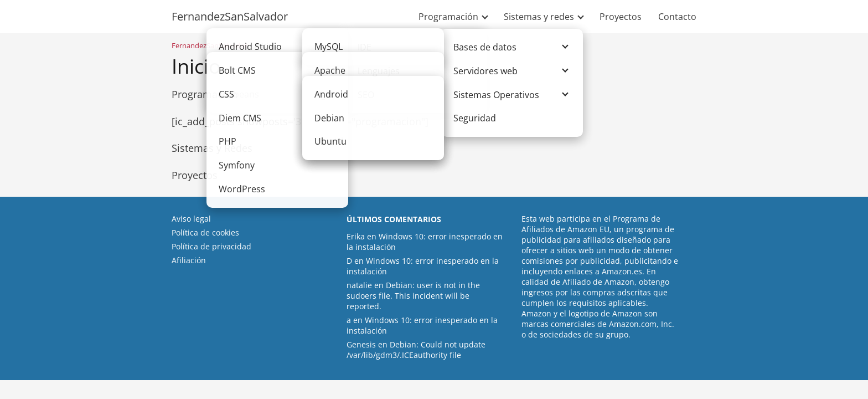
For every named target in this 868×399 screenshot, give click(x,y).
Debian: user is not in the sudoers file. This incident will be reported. (413, 296)
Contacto (677, 17)
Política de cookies (205, 232)
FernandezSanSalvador (230, 16)
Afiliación (189, 260)
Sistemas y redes (539, 17)
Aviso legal (191, 219)
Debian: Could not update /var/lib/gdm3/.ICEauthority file (416, 350)
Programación (448, 17)
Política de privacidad (211, 246)
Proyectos (621, 17)
